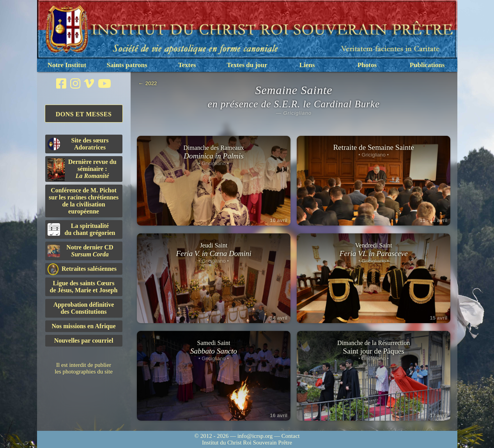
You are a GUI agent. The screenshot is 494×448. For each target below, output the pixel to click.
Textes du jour (247, 65)
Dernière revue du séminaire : (82, 170)
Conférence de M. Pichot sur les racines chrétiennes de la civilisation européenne (84, 201)
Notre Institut (67, 65)
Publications (427, 65)
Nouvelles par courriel (84, 340)
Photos (367, 65)
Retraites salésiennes (82, 269)
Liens (307, 65)
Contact (291, 436)
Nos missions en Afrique (83, 326)
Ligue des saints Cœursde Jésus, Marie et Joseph (84, 287)
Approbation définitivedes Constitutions (84, 308)
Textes (187, 65)
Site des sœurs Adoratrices (78, 144)
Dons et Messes (84, 114)
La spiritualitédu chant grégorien (81, 229)
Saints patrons (127, 65)
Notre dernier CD (81, 251)
